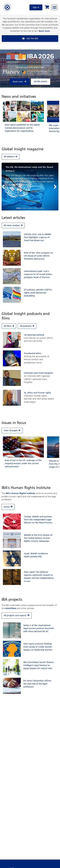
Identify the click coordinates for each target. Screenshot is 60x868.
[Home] (7, 7)
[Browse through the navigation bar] (54, 7)
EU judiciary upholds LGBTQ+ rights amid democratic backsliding (38, 293)
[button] (4, 187)
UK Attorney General (34, 335)
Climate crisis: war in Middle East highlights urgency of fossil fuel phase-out (38, 237)
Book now (18, 82)
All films (9, 326)
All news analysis (13, 225)
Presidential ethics (33, 353)
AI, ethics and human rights (38, 393)
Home (7, 507)
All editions (11, 157)
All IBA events (41, 82)
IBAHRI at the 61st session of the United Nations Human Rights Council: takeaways (38, 538)
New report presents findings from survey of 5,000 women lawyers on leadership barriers (38, 647)
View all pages (12, 430)
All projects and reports (15, 615)
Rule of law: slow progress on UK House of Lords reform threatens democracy (38, 256)
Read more (44, 31)
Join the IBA (32, 39)
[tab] (30, 154)
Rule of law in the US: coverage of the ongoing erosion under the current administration (23, 463)
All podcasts (27, 326)
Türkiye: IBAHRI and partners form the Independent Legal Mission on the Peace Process (38, 520)
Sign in (36, 7)
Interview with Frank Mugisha (38, 373)
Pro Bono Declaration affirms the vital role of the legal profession (37, 684)
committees (10, 608)
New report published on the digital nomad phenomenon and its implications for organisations (22, 128)
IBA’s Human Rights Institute (20, 493)
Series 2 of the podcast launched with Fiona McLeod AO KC (38, 628)
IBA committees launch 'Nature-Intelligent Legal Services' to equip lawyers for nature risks (39, 665)
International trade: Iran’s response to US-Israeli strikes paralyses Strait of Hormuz (38, 274)
